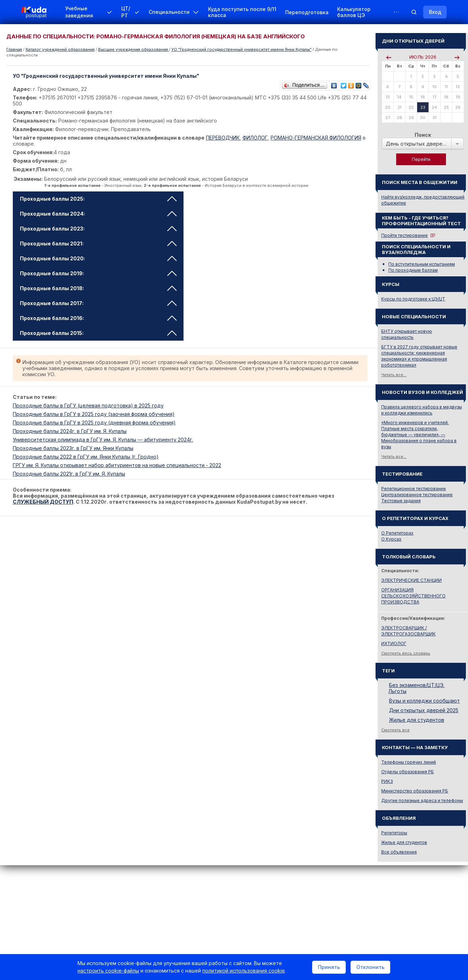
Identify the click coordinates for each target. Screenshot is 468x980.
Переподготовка (307, 12)
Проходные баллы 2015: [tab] (98, 333)
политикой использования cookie (244, 971)
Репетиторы (394, 833)
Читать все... (394, 375)
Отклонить (370, 967)
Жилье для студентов (417, 720)
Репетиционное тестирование (414, 489)
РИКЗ (387, 781)
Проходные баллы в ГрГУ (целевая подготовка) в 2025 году (88, 405)
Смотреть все (395, 730)
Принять (329, 967)
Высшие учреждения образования (134, 49)
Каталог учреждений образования (60, 49)
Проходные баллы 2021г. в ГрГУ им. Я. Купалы (69, 474)
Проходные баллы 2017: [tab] (98, 303)
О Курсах (391, 539)
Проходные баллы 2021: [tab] (98, 243)
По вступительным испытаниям (422, 264)
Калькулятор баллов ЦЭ (354, 12)
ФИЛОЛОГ (255, 138)
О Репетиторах (397, 533)
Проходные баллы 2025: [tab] (98, 199)
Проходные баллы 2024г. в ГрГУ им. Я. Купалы (70, 431)
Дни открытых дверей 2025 (424, 710)
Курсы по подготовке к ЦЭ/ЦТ (413, 299)
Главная (14, 49)
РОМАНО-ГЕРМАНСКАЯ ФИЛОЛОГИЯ (316, 138)
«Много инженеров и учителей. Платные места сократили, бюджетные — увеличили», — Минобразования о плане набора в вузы (419, 435)
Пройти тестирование (405, 235)
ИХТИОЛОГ (394, 643)
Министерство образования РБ (415, 791)
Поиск (423, 135)
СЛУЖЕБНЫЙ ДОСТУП (43, 502)
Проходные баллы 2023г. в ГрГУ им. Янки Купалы (73, 448)
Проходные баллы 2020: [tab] (98, 258)
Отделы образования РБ (408, 772)
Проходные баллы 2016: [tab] (98, 318)
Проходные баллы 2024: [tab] (98, 214)
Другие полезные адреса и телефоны (422, 800)
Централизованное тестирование (417, 495)
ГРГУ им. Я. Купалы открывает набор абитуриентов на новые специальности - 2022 (117, 465)
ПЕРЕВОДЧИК (223, 138)
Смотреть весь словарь (406, 653)
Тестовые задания (401, 501)
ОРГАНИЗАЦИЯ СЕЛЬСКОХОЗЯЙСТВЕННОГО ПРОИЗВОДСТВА (413, 596)
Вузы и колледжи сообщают (424, 701)
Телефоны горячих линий (409, 762)
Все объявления (399, 852)
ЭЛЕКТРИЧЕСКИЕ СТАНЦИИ (411, 580)
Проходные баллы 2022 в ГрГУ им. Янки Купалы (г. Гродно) (86, 457)
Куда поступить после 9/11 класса (242, 12)
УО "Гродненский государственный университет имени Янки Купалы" (241, 49)
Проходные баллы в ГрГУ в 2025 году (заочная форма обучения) (94, 414)
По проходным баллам (413, 270)
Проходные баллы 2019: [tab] (98, 273)
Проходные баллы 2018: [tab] (98, 288)
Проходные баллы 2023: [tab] (98, 229)
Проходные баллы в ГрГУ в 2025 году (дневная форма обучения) (94, 423)
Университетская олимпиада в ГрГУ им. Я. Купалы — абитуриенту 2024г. (103, 440)
